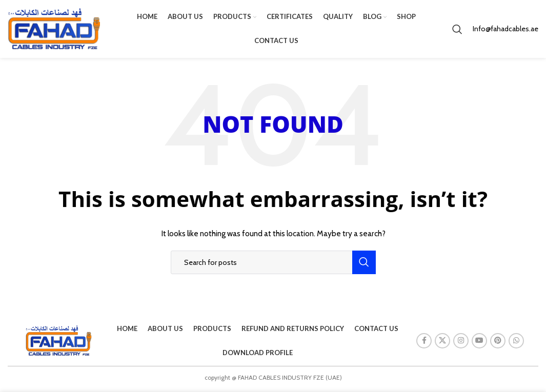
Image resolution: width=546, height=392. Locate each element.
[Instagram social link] (461, 344)
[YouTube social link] (479, 344)
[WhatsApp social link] (516, 344)
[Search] (457, 31)
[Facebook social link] (424, 344)
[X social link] (442, 344)
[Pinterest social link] (498, 344)
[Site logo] (54, 30)
